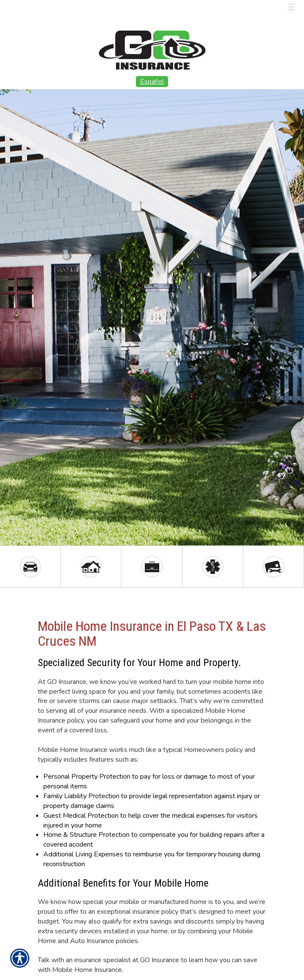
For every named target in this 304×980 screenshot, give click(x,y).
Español (152, 82)
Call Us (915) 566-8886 (56, 7)
